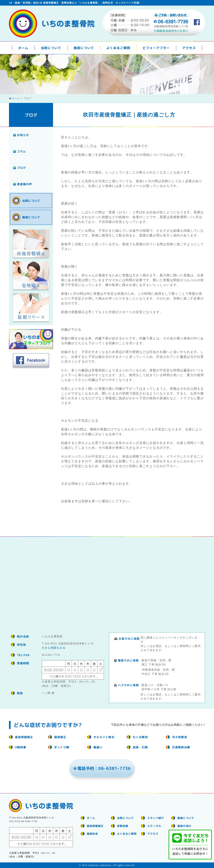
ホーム (23, 48)
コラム (21, 151)
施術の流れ (184, 826)
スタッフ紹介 (156, 818)
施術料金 (92, 834)
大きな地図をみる (54, 648)
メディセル (154, 826)
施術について (84, 48)
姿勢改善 (123, 826)
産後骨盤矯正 (95, 826)
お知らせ (23, 135)
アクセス (189, 48)
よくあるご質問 (118, 48)
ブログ (21, 168)
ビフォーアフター (156, 48)
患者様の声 (24, 184)
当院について (51, 48)
